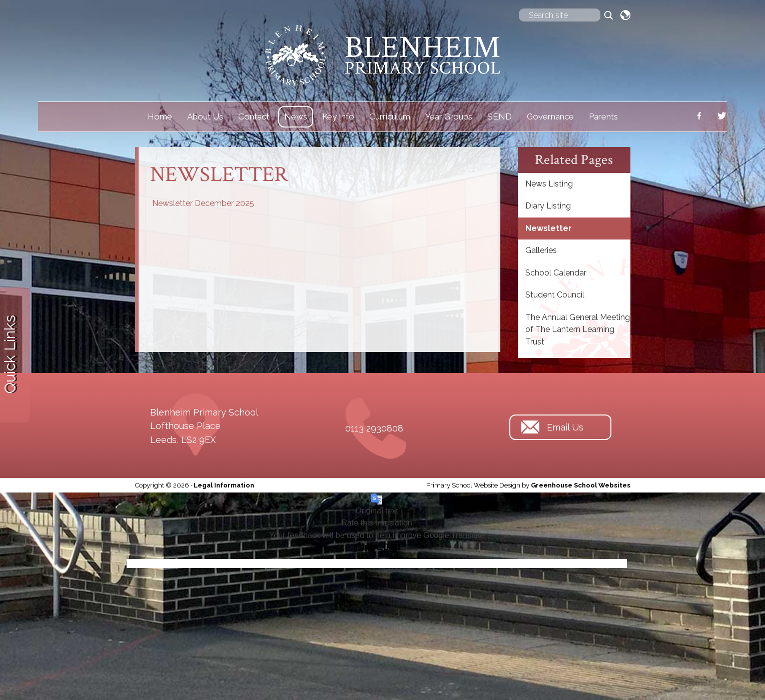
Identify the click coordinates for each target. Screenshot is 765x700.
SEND (500, 116)
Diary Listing (548, 206)
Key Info (338, 116)
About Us (205, 116)
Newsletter (549, 228)
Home (160, 116)
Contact (254, 116)
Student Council (555, 295)
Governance (550, 116)
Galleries (541, 250)
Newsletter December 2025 (203, 203)
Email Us (565, 427)
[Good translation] (365, 548)
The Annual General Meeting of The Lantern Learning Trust (578, 329)
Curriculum (390, 116)
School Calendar (556, 273)
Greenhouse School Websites (581, 485)
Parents (603, 116)
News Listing (549, 184)
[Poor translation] (389, 548)
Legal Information (224, 485)
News (296, 116)
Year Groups (449, 116)
